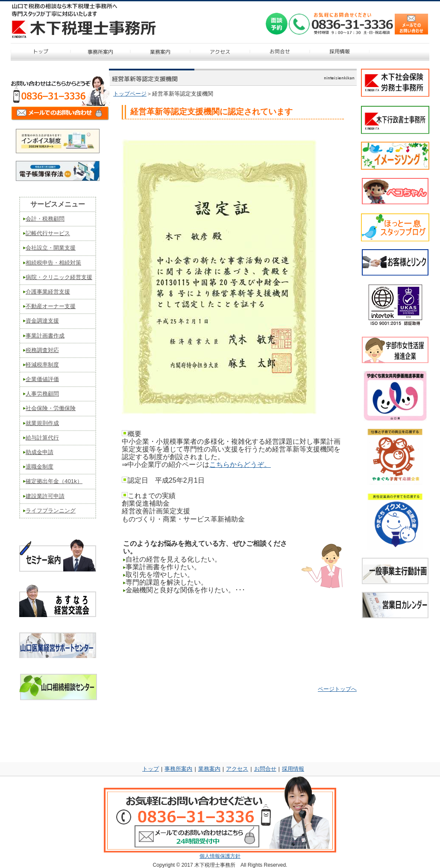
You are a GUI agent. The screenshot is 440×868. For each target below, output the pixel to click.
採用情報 (293, 769)
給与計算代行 (42, 438)
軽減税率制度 (42, 365)
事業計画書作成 (45, 336)
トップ (151, 769)
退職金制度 (40, 467)
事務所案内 (178, 769)
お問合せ (265, 769)
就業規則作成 (42, 423)
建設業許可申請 (45, 496)
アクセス (237, 769)
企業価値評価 (42, 379)
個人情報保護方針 (220, 856)
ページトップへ (337, 689)
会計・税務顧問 (45, 219)
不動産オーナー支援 (51, 306)
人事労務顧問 (42, 394)
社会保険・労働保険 (51, 408)
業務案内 (209, 769)
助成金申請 (40, 452)
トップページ (130, 94)
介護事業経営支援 (48, 292)
